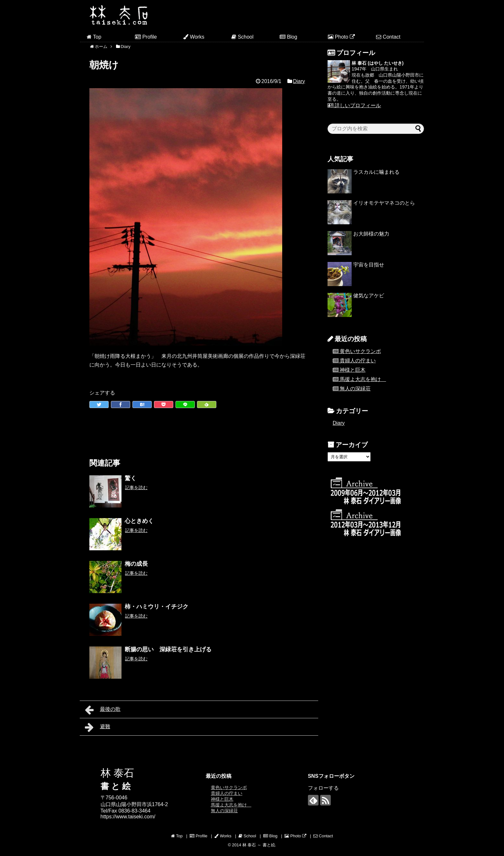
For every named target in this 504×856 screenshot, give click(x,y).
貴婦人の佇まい (358, 361)
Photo (341, 37)
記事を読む (136, 488)
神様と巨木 (353, 370)
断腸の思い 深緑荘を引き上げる (168, 649)
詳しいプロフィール (354, 105)
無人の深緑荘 (355, 389)
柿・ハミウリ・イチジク (157, 607)
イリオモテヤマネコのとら (384, 203)
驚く (130, 478)
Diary (299, 81)
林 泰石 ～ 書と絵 (259, 845)
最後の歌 (103, 710)
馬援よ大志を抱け (363, 379)
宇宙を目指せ (369, 265)
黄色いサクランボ (360, 351)
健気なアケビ (369, 296)
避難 (98, 727)
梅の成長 (136, 564)
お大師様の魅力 (371, 234)
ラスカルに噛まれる (376, 172)
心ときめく (139, 521)
